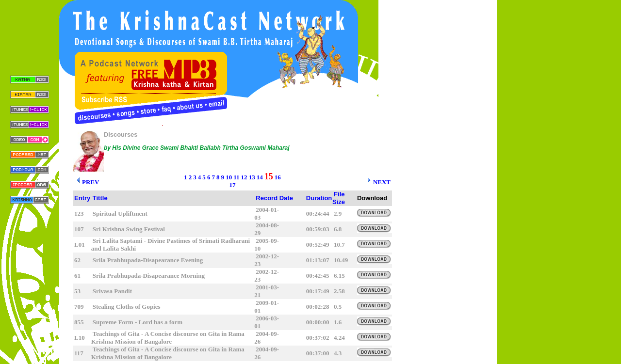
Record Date (274, 198)
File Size (339, 198)
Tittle (100, 198)
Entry (82, 198)
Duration (319, 198)
